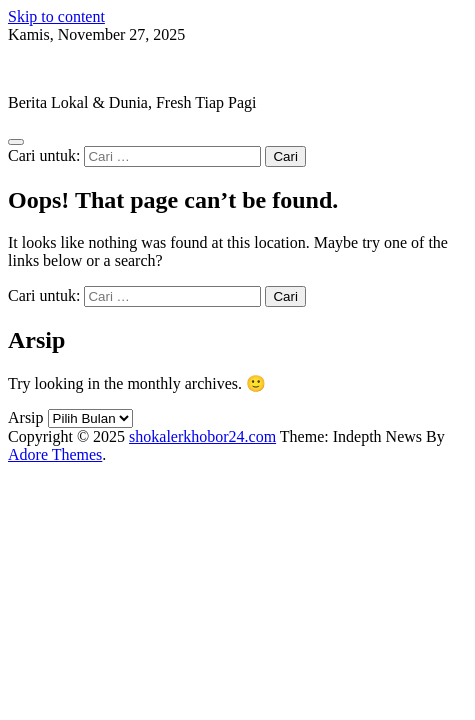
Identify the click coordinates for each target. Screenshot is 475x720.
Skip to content (56, 16)
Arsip (26, 417)
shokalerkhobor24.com (81, 68)
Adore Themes (55, 454)
